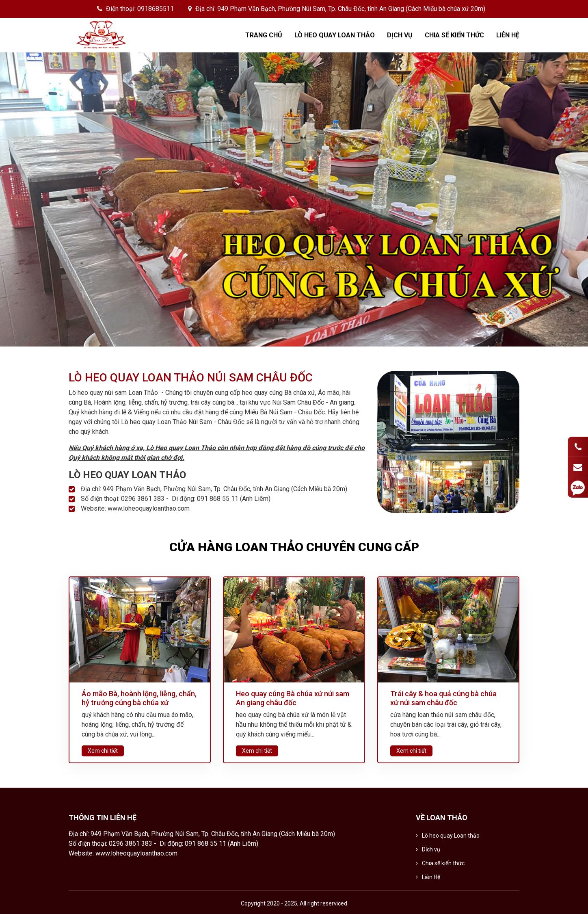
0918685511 (156, 9)
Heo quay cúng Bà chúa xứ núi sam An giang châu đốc (293, 698)
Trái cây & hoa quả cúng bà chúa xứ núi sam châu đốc (443, 698)
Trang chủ (264, 35)
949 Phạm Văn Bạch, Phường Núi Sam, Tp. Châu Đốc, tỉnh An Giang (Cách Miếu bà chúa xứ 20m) (351, 9)
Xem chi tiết (103, 751)
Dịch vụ (400, 35)
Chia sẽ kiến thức (454, 35)
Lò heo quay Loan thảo (335, 35)
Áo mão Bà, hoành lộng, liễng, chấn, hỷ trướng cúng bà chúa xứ (139, 698)
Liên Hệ (508, 35)
